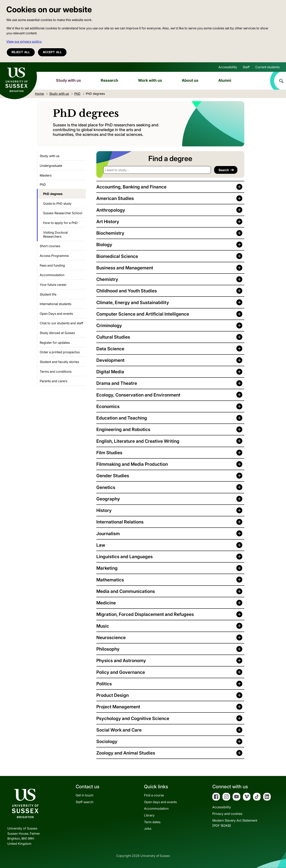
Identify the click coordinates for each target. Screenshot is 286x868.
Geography (108, 499)
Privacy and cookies (227, 814)
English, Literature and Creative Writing (138, 441)
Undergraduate (51, 166)
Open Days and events (56, 314)
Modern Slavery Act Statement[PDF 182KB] (235, 823)
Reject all (21, 52)
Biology (104, 244)
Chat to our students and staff (61, 323)
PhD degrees (53, 194)
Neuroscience (111, 637)
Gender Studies (113, 476)
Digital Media (110, 372)
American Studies (115, 198)
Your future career (53, 285)
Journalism (108, 533)
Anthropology (111, 210)
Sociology (107, 741)
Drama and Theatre (117, 383)
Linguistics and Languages (125, 556)
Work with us (150, 80)
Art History (108, 221)
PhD (43, 184)
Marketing (107, 568)
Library (149, 815)
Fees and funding (52, 265)
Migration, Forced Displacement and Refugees (145, 614)
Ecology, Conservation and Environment (138, 395)
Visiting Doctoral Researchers (55, 234)
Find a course (154, 795)
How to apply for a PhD (60, 223)
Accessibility (228, 67)
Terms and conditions (56, 372)
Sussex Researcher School (63, 213)
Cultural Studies (113, 337)
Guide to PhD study (57, 204)
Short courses (50, 246)
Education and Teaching (122, 418)
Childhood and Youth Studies (127, 291)
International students (56, 304)
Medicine (106, 603)
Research (109, 80)
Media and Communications (126, 591)
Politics (104, 684)
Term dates (152, 822)
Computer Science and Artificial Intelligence (143, 314)
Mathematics (110, 580)
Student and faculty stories (59, 362)
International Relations (120, 522)
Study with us (69, 80)
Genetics (106, 487)
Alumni (225, 80)
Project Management (118, 707)
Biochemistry (110, 233)
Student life (48, 294)
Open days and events (160, 802)
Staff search (85, 802)
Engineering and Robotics (123, 429)
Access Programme (54, 256)
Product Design (113, 695)
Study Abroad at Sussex (57, 333)
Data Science (110, 349)
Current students (267, 67)
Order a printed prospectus (60, 352)
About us (190, 80)
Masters (46, 175)
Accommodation (52, 275)
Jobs (148, 829)
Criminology (109, 325)
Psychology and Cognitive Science (133, 718)
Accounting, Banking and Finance (131, 187)
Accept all (52, 52)
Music (103, 626)
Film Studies (109, 453)
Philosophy (108, 649)
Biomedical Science (117, 256)
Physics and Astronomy (121, 660)
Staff (246, 67)
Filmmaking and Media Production (132, 464)
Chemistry (107, 279)
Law (101, 545)
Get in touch (85, 795)
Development (110, 360)
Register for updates (55, 343)
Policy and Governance (121, 672)
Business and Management (125, 268)
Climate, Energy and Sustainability (133, 302)
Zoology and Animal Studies (126, 753)
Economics (108, 406)
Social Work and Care (119, 730)
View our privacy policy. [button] (24, 41)
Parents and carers (54, 381)
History (104, 510)
